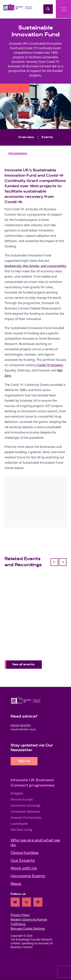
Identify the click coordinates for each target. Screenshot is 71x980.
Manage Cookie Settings (28, 929)
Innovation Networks (25, 811)
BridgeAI (17, 793)
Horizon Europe (22, 799)
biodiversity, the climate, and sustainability (35, 266)
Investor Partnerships (26, 818)
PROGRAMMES (18, 153)
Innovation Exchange (26, 805)
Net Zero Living (21, 830)
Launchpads (19, 824)
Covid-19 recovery (50, 365)
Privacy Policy (20, 915)
